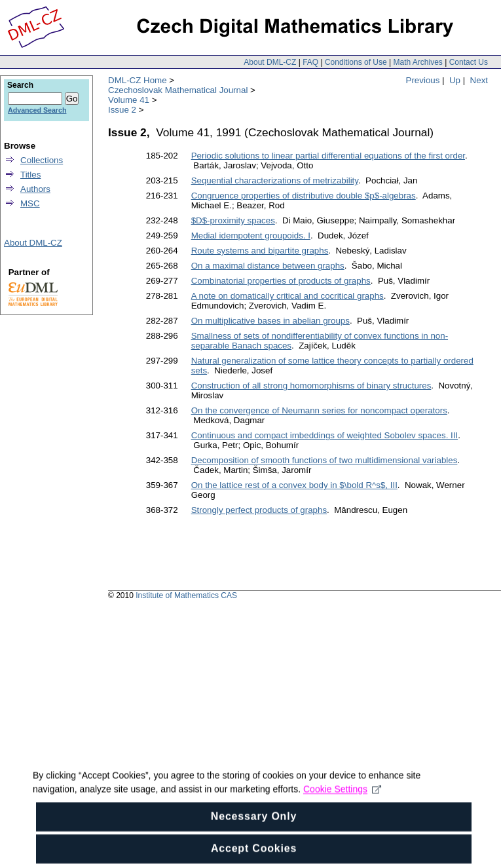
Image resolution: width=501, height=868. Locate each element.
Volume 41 (129, 100)
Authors (35, 189)
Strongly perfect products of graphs (259, 510)
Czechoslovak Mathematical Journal (178, 90)
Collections (42, 160)
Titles (30, 175)
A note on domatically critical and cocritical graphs (288, 296)
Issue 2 (122, 110)
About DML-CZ (270, 62)
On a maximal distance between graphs (268, 266)
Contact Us (469, 62)
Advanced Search (37, 110)
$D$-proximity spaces (233, 220)
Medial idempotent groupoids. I (251, 236)
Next (479, 80)
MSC (30, 203)
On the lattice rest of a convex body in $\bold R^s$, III (294, 485)
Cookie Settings (342, 807)
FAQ (310, 62)
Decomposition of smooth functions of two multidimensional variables (325, 460)
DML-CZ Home (138, 80)
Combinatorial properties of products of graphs (281, 281)
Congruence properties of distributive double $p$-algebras (304, 196)
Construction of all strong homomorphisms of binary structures (311, 386)
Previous (423, 80)
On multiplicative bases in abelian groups (270, 321)
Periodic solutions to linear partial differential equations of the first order (328, 156)
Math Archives (417, 62)
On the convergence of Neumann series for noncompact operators (319, 410)
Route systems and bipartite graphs (260, 251)
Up (455, 80)
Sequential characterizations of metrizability (275, 180)
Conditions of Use (356, 62)
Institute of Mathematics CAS (186, 595)
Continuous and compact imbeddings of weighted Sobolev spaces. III (325, 435)
